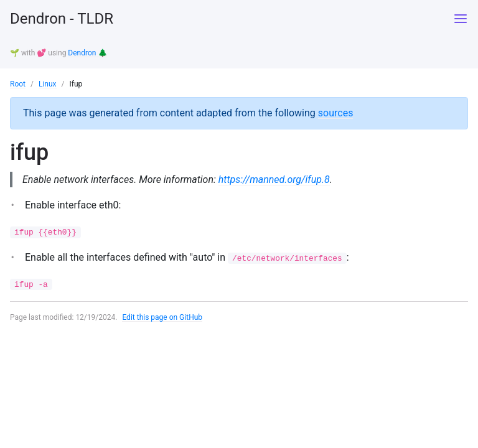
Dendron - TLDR (62, 19)
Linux (48, 84)
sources (336, 113)
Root (18, 84)
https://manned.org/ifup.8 (274, 180)
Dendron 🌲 (87, 53)
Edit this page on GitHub (162, 317)
